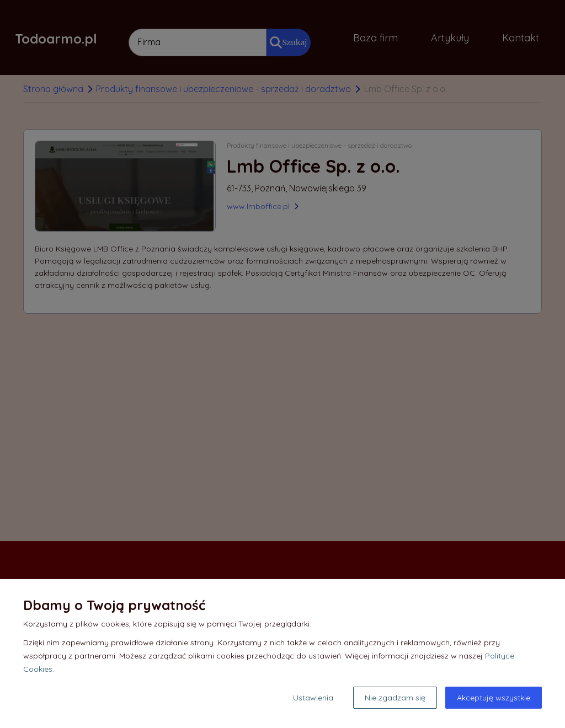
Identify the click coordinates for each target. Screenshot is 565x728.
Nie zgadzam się (395, 698)
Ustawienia (313, 698)
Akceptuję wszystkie (494, 698)
